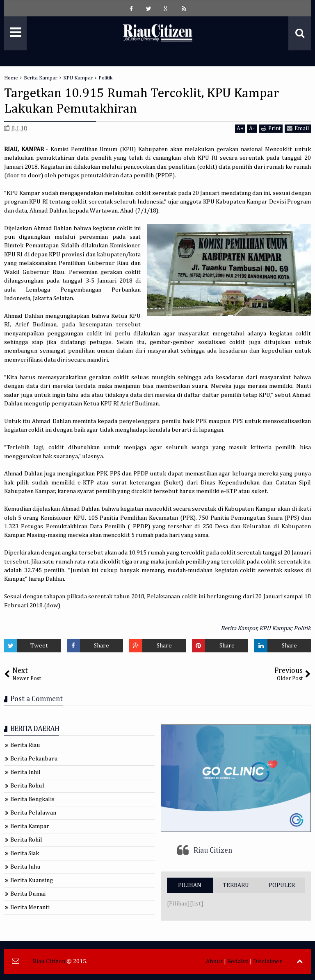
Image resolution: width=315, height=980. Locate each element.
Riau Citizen (213, 851)
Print (271, 128)
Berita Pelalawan (33, 813)
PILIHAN (190, 885)
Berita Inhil (25, 772)
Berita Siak (25, 853)
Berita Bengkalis (32, 799)
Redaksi (238, 961)
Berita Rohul (27, 786)
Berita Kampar (239, 628)
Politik (302, 628)
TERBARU (236, 885)
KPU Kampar (275, 628)
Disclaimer (268, 961)
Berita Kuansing (32, 880)
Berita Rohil (26, 840)
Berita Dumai (28, 894)
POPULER (282, 885)
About (214, 961)
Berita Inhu (25, 867)
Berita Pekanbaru (34, 759)
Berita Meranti (30, 907)
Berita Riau (25, 745)
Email (298, 128)
